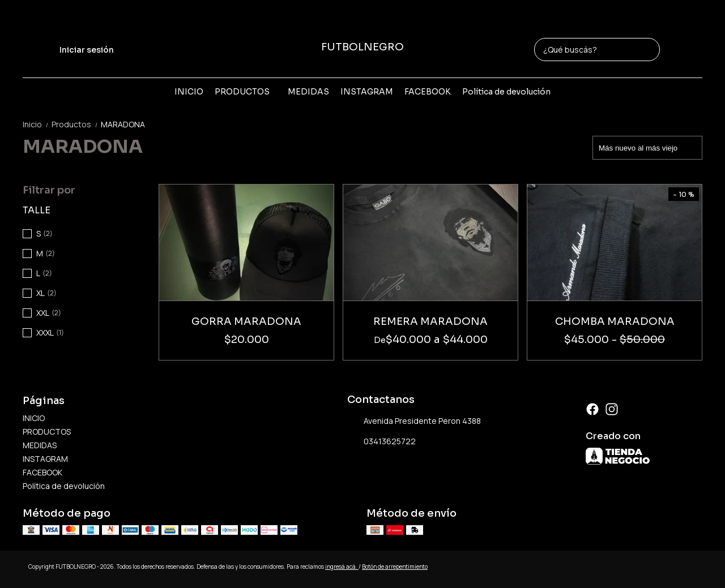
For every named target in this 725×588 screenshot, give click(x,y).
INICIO (189, 92)
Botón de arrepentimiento (395, 566)
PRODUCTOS (248, 92)
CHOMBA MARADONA (615, 321)
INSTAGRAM (367, 92)
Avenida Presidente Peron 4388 (414, 421)
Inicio (37, 124)
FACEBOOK (428, 92)
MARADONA (123, 124)
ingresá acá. (342, 566)
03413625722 (381, 441)
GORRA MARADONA (246, 321)
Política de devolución (506, 92)
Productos (76, 124)
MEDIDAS (308, 92)
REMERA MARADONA (430, 321)
